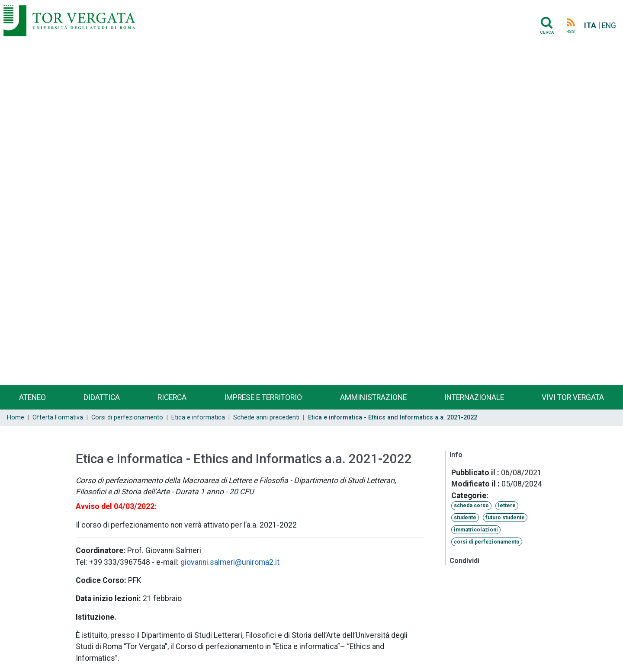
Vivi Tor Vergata (573, 397)
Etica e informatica (198, 418)
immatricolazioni (476, 530)
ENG (609, 26)
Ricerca (172, 397)
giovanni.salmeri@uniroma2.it (230, 562)
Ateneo (32, 397)
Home (16, 418)
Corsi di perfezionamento (127, 418)
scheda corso (471, 506)
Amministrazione (373, 397)
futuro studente (505, 518)
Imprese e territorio (263, 397)
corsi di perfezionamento (487, 542)
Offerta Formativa (58, 418)
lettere (507, 506)
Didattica (102, 397)
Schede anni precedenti (266, 418)
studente (465, 518)
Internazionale (474, 397)
